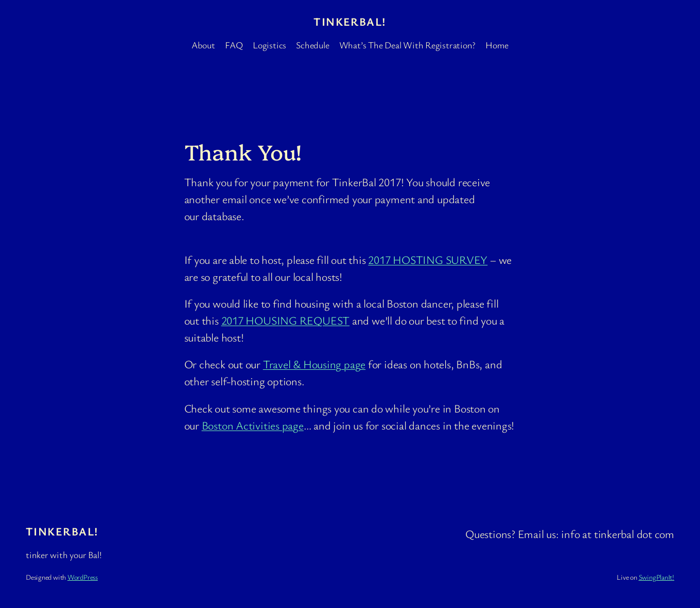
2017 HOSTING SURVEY (428, 260)
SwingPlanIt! (657, 577)
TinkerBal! (350, 21)
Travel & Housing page (314, 364)
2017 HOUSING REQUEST (286, 320)
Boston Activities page (253, 425)
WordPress (83, 577)
